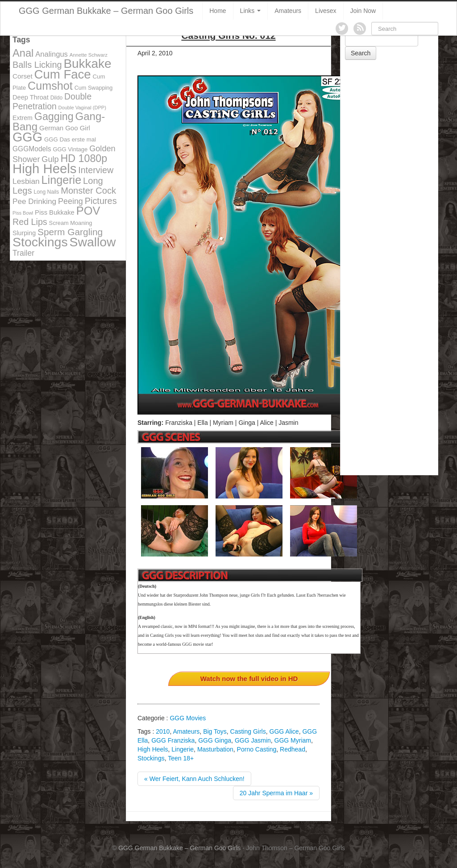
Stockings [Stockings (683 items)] (40, 242)
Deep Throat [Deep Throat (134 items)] (31, 97)
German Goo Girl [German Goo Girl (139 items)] (65, 128)
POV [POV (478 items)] (88, 211)
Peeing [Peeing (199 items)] (71, 201)
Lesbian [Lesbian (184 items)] (26, 181)
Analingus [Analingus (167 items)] (52, 54)
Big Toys (215, 731)
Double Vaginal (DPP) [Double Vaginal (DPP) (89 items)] (82, 108)
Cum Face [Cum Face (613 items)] (63, 74)
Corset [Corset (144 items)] (23, 76)
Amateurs (288, 11)
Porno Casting (257, 749)
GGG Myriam (293, 740)
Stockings (151, 758)
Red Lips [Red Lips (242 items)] (30, 222)
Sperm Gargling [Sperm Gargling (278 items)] (70, 232)
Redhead (293, 749)
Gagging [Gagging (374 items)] (54, 116)
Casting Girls (248, 731)
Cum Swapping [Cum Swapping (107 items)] (94, 88)
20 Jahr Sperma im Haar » (276, 793)
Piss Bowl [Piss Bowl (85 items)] (23, 213)
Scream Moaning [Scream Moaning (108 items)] (71, 223)
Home (218, 11)
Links (251, 11)
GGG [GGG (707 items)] (27, 137)
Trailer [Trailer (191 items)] (23, 253)
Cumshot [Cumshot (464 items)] (50, 86)
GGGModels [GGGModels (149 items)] (32, 149)
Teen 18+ (181, 758)
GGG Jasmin (253, 740)
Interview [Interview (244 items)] (96, 170)
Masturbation (215, 749)
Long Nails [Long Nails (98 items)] (46, 192)
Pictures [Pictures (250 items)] (101, 201)
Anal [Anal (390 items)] (23, 53)
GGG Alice (284, 731)
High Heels (153, 749)
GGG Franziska (173, 740)
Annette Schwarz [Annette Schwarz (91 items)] (89, 55)
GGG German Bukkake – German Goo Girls (106, 11)
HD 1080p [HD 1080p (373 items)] (84, 158)
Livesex (326, 11)
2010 (163, 731)
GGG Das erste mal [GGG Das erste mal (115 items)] (70, 139)
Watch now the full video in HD (249, 679)
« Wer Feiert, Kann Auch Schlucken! (194, 779)
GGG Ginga (215, 740)
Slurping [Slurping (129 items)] (24, 233)
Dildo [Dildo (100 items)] (56, 98)
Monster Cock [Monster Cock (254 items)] (88, 191)
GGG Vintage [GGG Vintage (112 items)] (70, 149)
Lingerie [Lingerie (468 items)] (62, 180)
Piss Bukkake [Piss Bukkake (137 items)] (55, 212)
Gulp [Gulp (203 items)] (50, 159)
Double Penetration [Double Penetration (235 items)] (52, 102)
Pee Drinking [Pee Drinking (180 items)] (34, 201)
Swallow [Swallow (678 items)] (93, 242)
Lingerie (183, 749)
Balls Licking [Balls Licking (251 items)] (37, 65)
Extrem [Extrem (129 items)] (23, 118)
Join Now (363, 11)
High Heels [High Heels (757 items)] (44, 168)
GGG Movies (188, 718)
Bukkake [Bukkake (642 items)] (87, 64)
